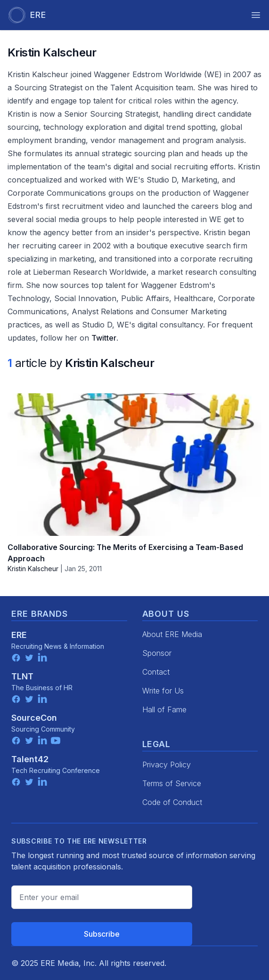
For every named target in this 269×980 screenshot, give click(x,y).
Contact (156, 672)
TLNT (22, 676)
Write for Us (163, 691)
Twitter (104, 338)
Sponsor (157, 653)
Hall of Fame (164, 709)
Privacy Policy (167, 765)
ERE (19, 635)
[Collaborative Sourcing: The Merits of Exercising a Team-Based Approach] (134, 465)
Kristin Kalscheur (33, 569)
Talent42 (30, 759)
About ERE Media (172, 634)
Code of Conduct (172, 802)
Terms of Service (172, 783)
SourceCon (34, 718)
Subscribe (102, 934)
